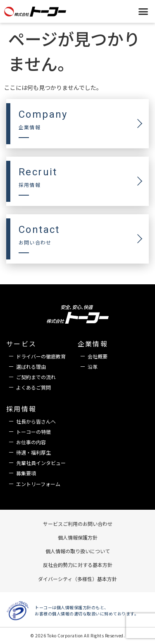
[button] (143, 11)
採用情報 (21, 409)
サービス (21, 344)
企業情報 (93, 344)
